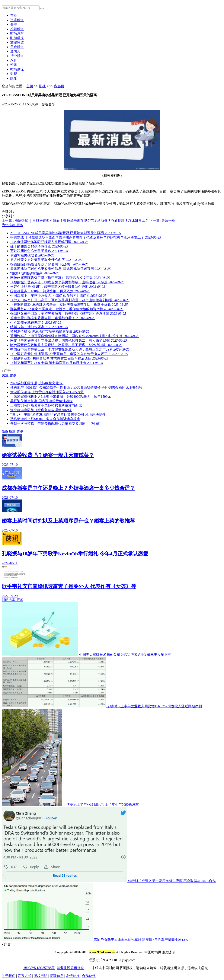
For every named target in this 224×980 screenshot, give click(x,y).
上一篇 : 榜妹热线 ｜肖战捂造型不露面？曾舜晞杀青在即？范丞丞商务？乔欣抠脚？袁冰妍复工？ (75, 221)
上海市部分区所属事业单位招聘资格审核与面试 (46, 406)
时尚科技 (17, 38)
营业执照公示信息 (70, 968)
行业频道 (17, 56)
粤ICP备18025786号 (39, 968)
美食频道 (17, 47)
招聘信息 (57, 976)
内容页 (59, 86)
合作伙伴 (89, 976)
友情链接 (73, 976)
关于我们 (9, 976)
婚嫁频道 (17, 29)
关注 (14, 24)
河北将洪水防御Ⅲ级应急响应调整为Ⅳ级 (41, 410)
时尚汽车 (17, 33)
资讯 (14, 65)
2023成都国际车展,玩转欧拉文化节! (37, 383)
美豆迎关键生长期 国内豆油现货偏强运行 (41, 401)
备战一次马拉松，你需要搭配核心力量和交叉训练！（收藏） (56, 423)
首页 (14, 15)
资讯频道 (17, 20)
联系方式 (25, 976)
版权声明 (41, 976)
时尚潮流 (17, 69)
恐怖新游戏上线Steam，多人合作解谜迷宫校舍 (45, 419)
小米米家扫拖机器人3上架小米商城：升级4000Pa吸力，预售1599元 (61, 397)
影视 (14, 74)
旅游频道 (17, 42)
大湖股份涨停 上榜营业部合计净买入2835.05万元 (47, 392)
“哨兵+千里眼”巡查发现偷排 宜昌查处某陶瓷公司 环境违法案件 (58, 414)
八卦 (14, 60)
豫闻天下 (17, 51)
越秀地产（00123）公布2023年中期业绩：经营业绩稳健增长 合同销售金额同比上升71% (76, 388)
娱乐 (14, 78)
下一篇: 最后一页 (162, 221)
